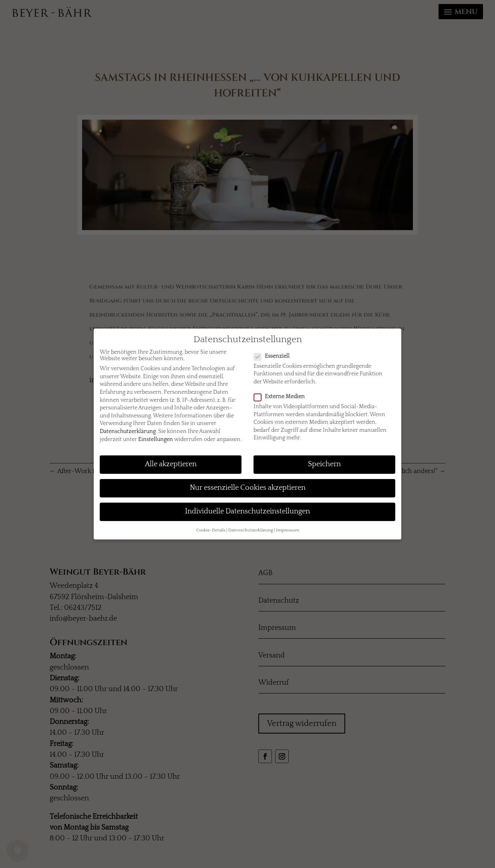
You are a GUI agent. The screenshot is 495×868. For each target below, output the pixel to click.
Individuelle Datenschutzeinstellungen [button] (247, 511)
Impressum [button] (288, 530)
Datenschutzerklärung (128, 431)
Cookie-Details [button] (211, 530)
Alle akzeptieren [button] (171, 464)
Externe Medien (283, 397)
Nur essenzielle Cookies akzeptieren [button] (248, 488)
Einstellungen (156, 439)
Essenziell (275, 356)
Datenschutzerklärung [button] (251, 530)
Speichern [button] (324, 464)
